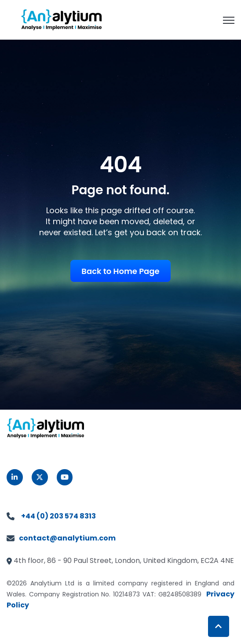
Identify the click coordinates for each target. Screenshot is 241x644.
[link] (62, 19)
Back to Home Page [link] (120, 271)
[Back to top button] (219, 626)
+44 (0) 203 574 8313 (58, 516)
